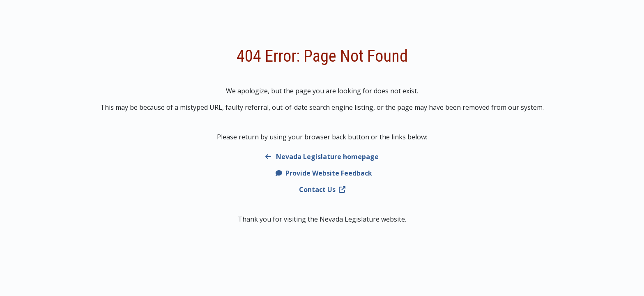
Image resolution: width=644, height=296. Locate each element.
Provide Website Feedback (324, 173)
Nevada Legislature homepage (322, 157)
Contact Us (322, 190)
